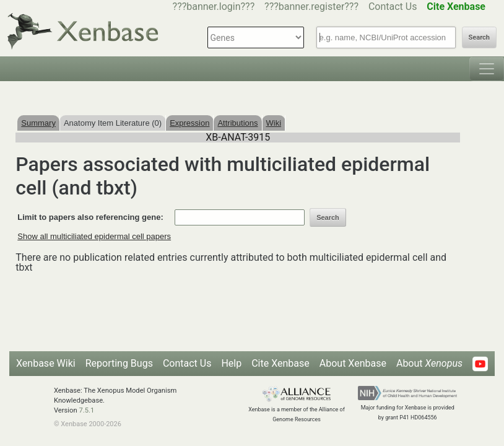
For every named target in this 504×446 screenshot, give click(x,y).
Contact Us (393, 7)
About (429, 363)
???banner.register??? (311, 7)
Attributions (237, 123)
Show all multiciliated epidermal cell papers (94, 236)
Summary (38, 123)
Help (231, 363)
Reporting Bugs (119, 363)
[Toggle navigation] (487, 69)
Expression (189, 123)
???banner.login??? (214, 7)
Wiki (274, 123)
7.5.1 (86, 410)
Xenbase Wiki (46, 363)
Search (479, 37)
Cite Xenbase (280, 363)
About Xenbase (353, 363)
